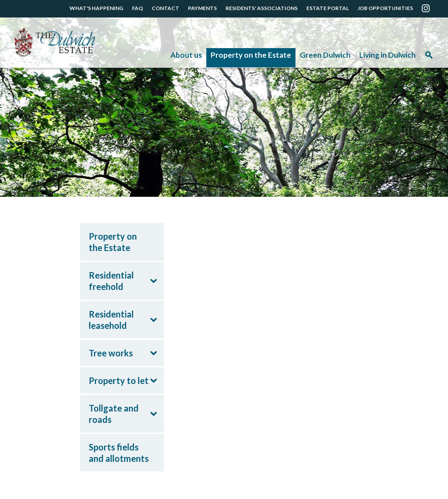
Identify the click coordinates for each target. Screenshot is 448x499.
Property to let (119, 380)
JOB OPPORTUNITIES (385, 8)
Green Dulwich (325, 55)
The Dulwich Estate (55, 43)
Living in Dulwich (387, 55)
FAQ (137, 8)
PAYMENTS (202, 8)
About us (186, 55)
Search (429, 58)
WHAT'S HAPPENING (96, 8)
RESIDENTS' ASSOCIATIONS (262, 8)
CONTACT (165, 8)
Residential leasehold (111, 320)
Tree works (111, 353)
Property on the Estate (251, 55)
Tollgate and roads (114, 414)
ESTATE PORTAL (328, 8)
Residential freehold (111, 281)
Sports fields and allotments (119, 453)
